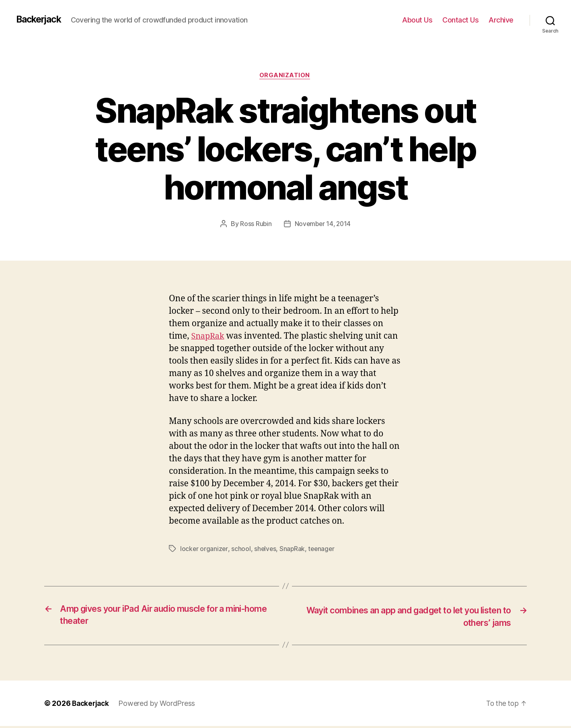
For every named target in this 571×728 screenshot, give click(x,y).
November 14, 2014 (323, 225)
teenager (323, 550)
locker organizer (204, 550)
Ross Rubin (255, 225)
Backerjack (41, 20)
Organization (286, 76)
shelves (266, 550)
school (241, 550)
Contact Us (460, 20)
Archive (501, 20)
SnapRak (209, 337)
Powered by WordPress (159, 705)
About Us (417, 20)
